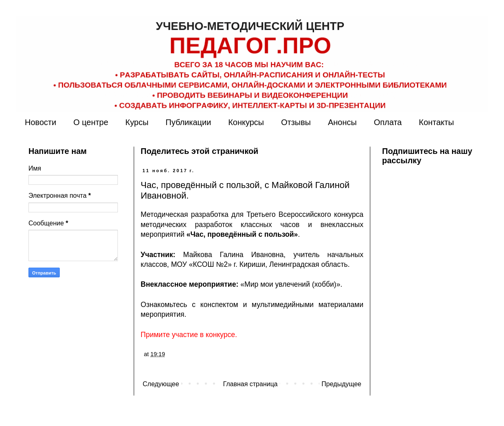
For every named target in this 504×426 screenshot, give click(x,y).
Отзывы (296, 122)
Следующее (161, 384)
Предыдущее (341, 384)
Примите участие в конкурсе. (189, 335)
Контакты (436, 122)
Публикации (188, 122)
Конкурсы (246, 122)
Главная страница (250, 384)
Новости (40, 122)
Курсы (137, 122)
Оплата (388, 122)
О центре (91, 122)
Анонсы (342, 122)
